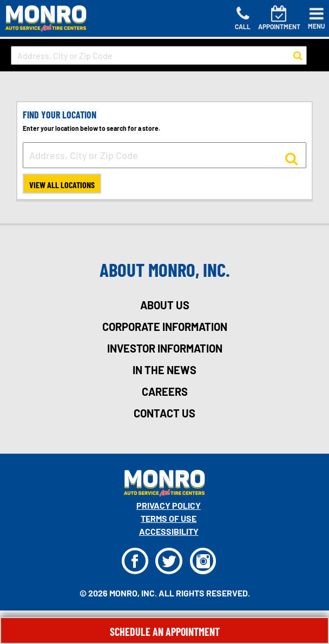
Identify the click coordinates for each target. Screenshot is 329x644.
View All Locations (62, 185)
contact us (164, 413)
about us (165, 305)
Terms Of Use (169, 518)
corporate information (165, 327)
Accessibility (169, 531)
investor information (165, 348)
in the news (164, 370)
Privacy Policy (169, 505)
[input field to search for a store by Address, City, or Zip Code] (159, 55)
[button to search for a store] (298, 56)
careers (165, 391)
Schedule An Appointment (165, 632)
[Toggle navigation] (317, 18)
